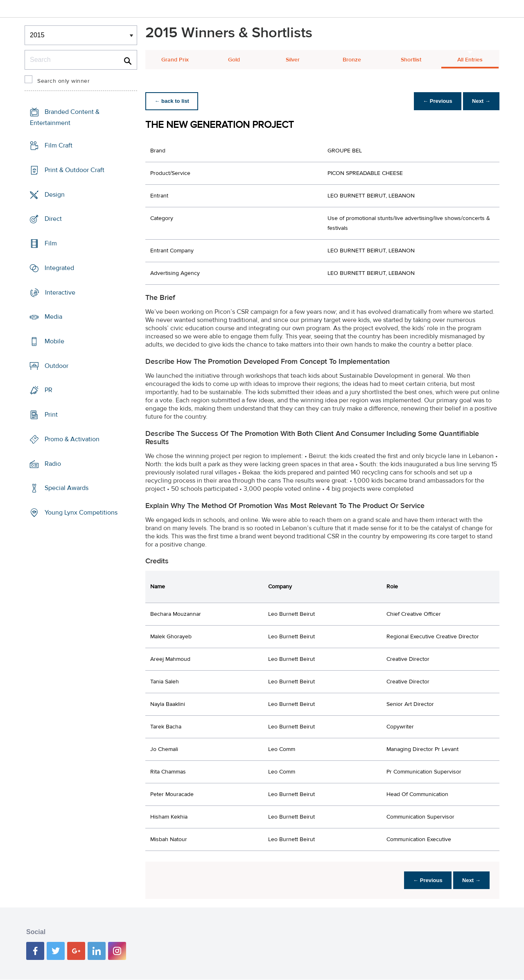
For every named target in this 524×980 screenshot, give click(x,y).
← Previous (436, 101)
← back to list (173, 101)
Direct (53, 219)
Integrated (59, 268)
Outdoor (56, 366)
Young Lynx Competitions (81, 513)
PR (49, 390)
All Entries (470, 60)
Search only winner (63, 81)
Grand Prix (175, 60)
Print (51, 415)
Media (53, 317)
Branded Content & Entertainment (65, 117)
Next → (480, 101)
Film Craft (59, 145)
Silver (293, 60)
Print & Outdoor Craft (75, 170)
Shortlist (411, 60)
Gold (234, 60)
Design (55, 194)
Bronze (352, 60)
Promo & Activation (72, 439)
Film (51, 243)
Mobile (54, 341)
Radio (53, 464)
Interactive (60, 292)
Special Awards (67, 488)
